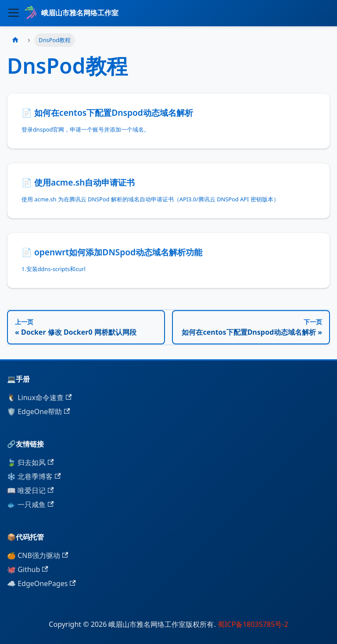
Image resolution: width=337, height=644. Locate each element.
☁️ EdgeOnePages (41, 583)
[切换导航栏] (14, 13)
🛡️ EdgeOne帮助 (38, 411)
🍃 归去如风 (30, 462)
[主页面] (15, 40)
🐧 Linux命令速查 (39, 397)
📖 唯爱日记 (30, 490)
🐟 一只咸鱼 (30, 504)
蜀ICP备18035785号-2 (252, 624)
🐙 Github (28, 569)
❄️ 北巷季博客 (34, 476)
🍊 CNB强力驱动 (38, 555)
